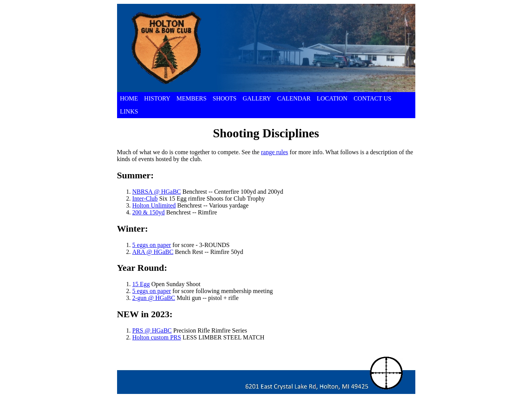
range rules (275, 152)
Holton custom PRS (157, 337)
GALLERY (257, 98)
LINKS (129, 111)
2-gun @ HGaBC (154, 298)
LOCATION (332, 98)
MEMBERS (192, 98)
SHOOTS (225, 98)
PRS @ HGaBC (152, 330)
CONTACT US (372, 98)
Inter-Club (145, 198)
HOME (129, 98)
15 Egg (141, 284)
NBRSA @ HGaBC (157, 192)
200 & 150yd (149, 212)
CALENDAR (294, 98)
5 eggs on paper (152, 245)
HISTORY (157, 98)
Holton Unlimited (154, 205)
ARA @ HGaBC (153, 252)
